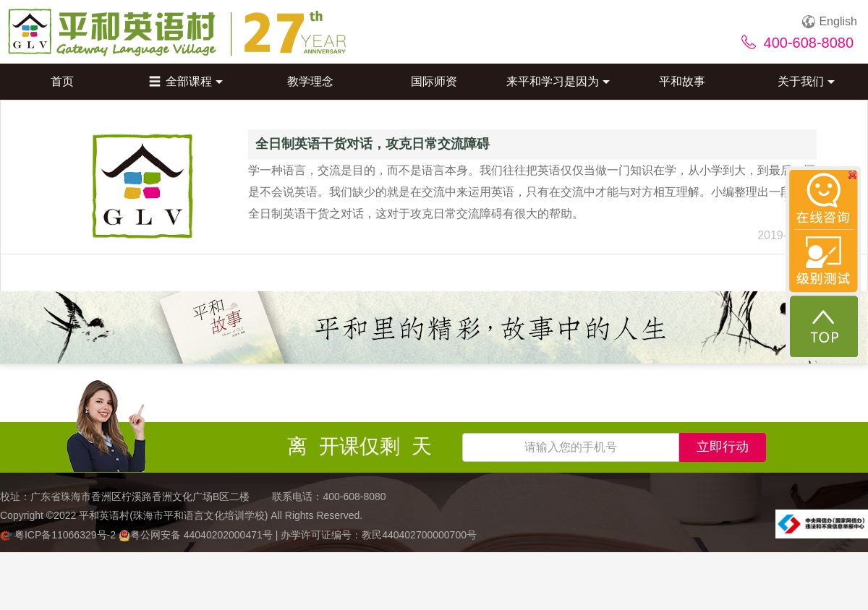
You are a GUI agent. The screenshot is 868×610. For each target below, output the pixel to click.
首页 (62, 81)
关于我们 (806, 81)
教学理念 (310, 81)
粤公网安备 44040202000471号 (197, 535)
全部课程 (186, 81)
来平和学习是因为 (558, 81)
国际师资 (434, 81)
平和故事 (682, 81)
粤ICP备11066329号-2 (59, 535)
